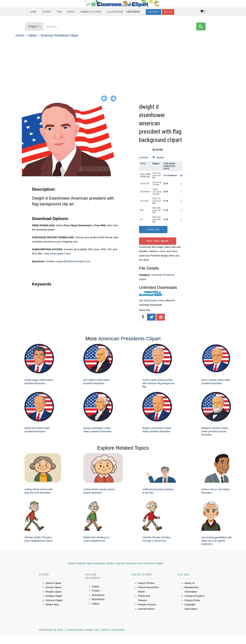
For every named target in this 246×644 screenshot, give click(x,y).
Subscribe (153, 12)
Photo (71, 12)
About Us (190, 583)
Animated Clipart (91, 12)
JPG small (144, 201)
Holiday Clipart (54, 596)
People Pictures (147, 604)
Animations (98, 595)
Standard (160, 158)
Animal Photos (146, 609)
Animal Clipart (53, 587)
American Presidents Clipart (59, 35)
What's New (52, 604)
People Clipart (53, 592)
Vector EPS (144, 184)
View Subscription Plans (57, 254)
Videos (96, 604)
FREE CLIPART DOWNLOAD (146, 175)
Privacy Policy (192, 600)
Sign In (168, 12)
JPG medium (145, 192)
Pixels (156, 164)
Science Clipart (54, 600)
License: (144, 157)
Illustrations (98, 599)
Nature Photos (146, 583)
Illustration (115, 12)
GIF (141, 220)
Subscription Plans (154, 300)
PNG (59, 12)
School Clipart (53, 583)
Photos (96, 591)
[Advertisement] (123, 63)
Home (33, 12)
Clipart (47, 12)
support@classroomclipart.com (73, 261)
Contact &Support (194, 596)
